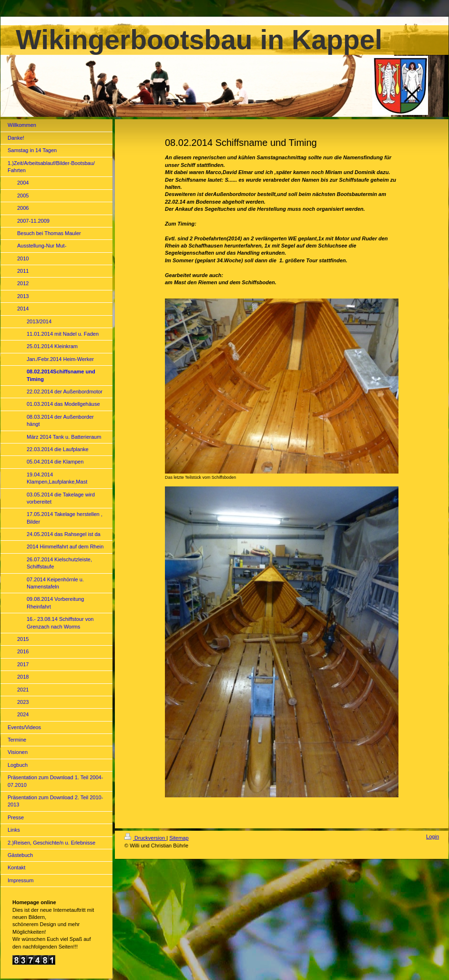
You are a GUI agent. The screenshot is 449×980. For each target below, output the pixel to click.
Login (433, 836)
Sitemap (179, 838)
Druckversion (145, 838)
